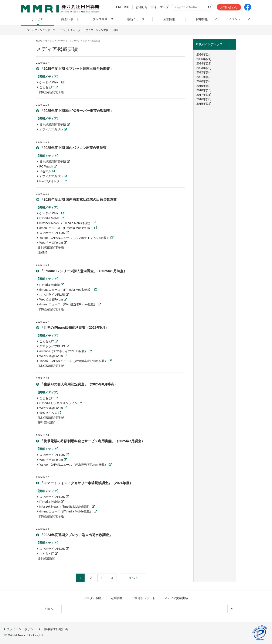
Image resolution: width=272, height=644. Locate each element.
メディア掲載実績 (176, 598)
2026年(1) (203, 54)
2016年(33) (204, 99)
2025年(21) (204, 59)
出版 (116, 30)
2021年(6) (203, 77)
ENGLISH (123, 7)
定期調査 (117, 598)
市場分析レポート (143, 598)
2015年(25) (204, 104)
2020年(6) (203, 81)
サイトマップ (160, 7)
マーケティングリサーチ (41, 30)
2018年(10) (204, 90)
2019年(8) (203, 86)
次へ (133, 578)
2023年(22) (204, 68)
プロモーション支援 (97, 30)
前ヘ (49, 609)
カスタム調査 (93, 598)
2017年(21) (204, 95)
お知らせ (142, 7)
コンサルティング (70, 30)
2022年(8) (203, 72)
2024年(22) (204, 63)
